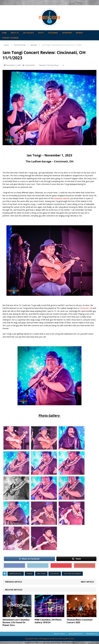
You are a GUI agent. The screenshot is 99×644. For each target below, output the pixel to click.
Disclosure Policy (76, 634)
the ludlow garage (72, 574)
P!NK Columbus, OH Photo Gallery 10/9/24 (48, 621)
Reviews (79, 33)
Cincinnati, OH (86, 308)
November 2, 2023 (14, 65)
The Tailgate (28, 33)
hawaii (29, 574)
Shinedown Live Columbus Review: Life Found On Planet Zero (16, 622)
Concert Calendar (10, 38)
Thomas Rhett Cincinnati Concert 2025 (80, 621)
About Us (15, 33)
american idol (16, 574)
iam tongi (41, 574)
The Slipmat (53, 33)
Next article (87, 582)
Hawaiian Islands (62, 198)
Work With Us (92, 634)
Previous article (14, 582)
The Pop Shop (20, 45)
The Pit (41, 33)
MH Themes (70, 639)
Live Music (55, 574)
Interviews (67, 33)
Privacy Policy (59, 634)
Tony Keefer (30, 65)
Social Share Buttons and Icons (38, 643)
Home (4, 33)
